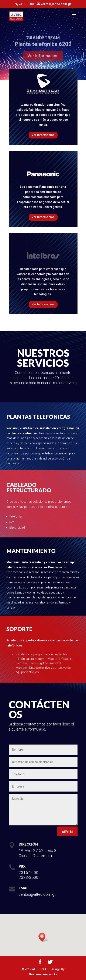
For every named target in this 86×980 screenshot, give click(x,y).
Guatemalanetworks (43, 974)
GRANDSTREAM (43, 39)
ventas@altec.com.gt (37, 894)
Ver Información (43, 58)
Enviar (67, 831)
